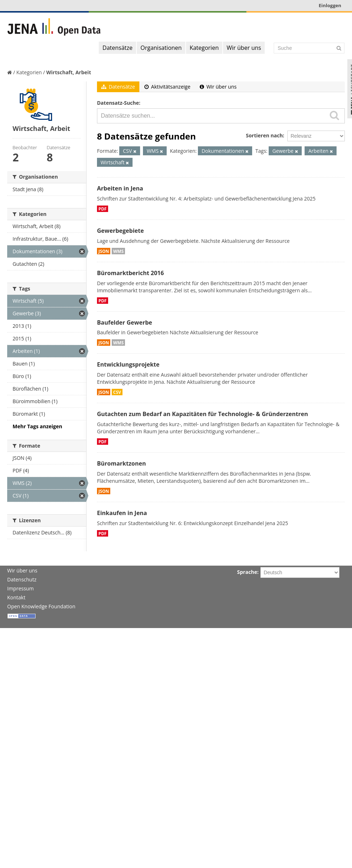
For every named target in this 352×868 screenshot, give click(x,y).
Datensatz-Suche (118, 103)
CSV (117, 392)
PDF (103, 209)
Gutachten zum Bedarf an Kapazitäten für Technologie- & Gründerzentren (202, 414)
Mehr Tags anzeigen (37, 426)
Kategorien (204, 48)
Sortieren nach (264, 135)
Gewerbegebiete (120, 231)
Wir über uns (244, 48)
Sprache (247, 572)
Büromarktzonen (121, 463)
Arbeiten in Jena (120, 188)
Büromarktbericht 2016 (130, 273)
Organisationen (161, 48)
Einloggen (330, 5)
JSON (104, 251)
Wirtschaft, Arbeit (69, 72)
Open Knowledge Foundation (41, 606)
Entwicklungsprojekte (128, 364)
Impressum (20, 588)
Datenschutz (22, 579)
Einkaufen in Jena (122, 513)
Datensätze (117, 48)
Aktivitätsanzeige (167, 87)
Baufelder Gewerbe (125, 322)
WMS (118, 251)
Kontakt (16, 597)
